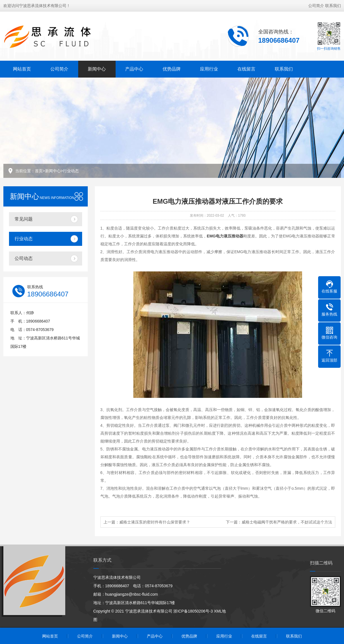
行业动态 (71, 171)
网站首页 (22, 68)
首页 (39, 171)
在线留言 (246, 68)
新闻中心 (97, 68)
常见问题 (24, 219)
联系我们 (333, 5)
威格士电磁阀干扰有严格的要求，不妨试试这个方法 (287, 522)
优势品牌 (172, 68)
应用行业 (209, 68)
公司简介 (316, 5)
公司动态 (24, 258)
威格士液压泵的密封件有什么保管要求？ (155, 522)
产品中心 (134, 68)
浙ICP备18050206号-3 (193, 611)
